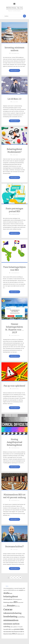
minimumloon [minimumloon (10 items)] (11, 620)
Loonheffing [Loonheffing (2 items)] (21, 617)
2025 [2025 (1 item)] (17, 590)
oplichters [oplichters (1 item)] (15, 627)
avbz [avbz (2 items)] (11, 593)
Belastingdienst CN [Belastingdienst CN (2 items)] (9, 599)
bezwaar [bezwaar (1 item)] (5, 606)
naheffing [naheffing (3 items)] (7, 627)
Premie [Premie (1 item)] (12, 629)
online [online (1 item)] (12, 627)
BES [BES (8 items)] (16, 602)
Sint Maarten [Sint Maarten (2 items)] (15, 632)
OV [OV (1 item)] (18, 627)
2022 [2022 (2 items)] (9, 590)
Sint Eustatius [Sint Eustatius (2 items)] (7, 632)
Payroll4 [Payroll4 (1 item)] (21, 627)
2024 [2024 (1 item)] (15, 590)
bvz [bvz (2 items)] (16, 606)
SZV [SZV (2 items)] (16, 634)
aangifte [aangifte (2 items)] (21, 590)
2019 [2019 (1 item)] (7, 590)
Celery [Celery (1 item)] (18, 606)
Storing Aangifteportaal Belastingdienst (14, 442)
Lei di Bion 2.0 (14, 99)
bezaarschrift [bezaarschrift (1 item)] (20, 602)
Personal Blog (15, 8)
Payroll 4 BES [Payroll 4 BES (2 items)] (7, 629)
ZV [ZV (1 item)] (24, 634)
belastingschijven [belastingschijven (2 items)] (8, 602)
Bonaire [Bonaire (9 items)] (11, 606)
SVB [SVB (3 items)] (13, 634)
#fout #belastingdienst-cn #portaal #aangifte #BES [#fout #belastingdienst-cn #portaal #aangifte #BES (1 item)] (14, 588)
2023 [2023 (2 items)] (12, 590)
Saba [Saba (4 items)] (22, 629)
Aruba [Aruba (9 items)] (6, 593)
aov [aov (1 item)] (24, 590)
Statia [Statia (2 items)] (10, 634)
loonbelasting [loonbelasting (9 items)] (10, 617)
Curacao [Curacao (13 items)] (8, 610)
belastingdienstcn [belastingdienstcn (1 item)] (18, 599)
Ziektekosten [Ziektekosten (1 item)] (20, 634)
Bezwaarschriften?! (14, 547)
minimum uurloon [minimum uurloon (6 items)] (11, 624)
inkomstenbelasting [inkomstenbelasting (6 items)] (12, 613)
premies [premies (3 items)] (17, 629)
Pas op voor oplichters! (14, 386)
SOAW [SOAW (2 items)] (21, 632)
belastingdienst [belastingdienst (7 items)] (11, 597)
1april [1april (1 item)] (5, 590)
